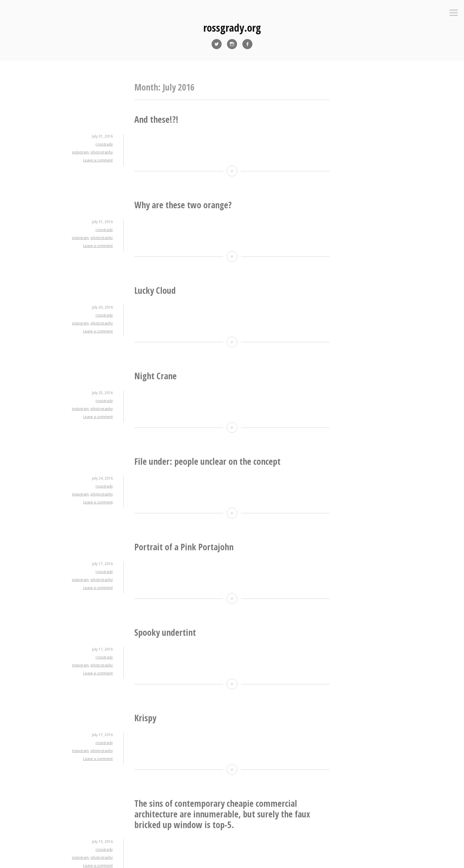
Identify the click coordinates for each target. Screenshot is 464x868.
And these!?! (156, 119)
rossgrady (104, 144)
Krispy (145, 718)
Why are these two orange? (183, 205)
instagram (80, 152)
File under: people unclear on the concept (207, 461)
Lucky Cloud (155, 290)
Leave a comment (98, 160)
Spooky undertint (165, 632)
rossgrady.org (232, 28)
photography (102, 152)
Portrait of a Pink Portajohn (184, 547)
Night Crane (156, 376)
